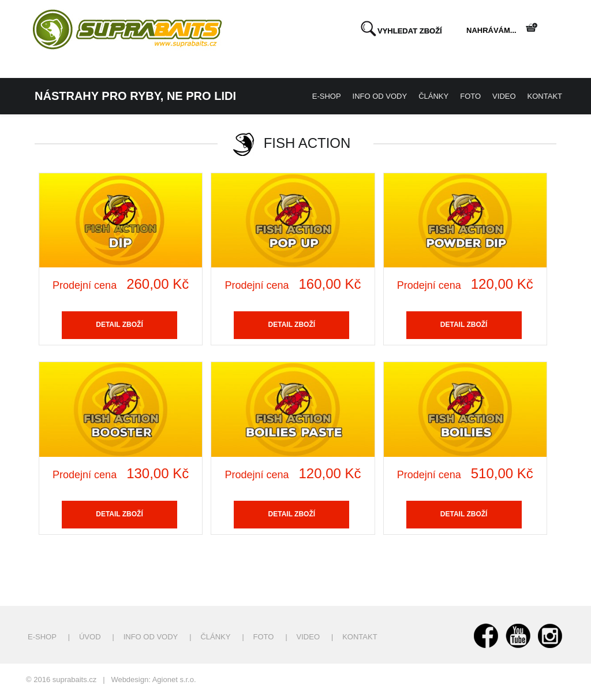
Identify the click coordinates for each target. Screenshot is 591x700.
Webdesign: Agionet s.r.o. (153, 679)
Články (433, 96)
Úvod (90, 637)
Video (504, 96)
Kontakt (545, 96)
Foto (470, 96)
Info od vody (380, 96)
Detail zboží (119, 325)
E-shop (327, 96)
